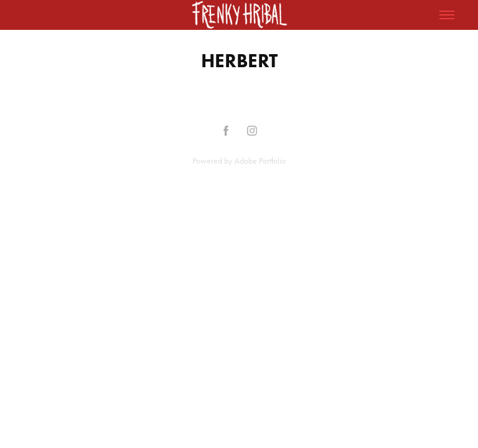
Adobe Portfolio (260, 161)
